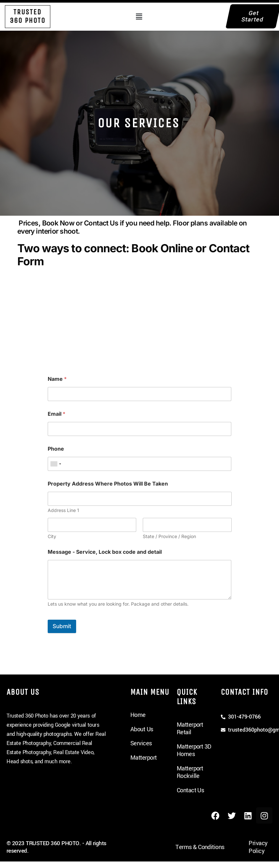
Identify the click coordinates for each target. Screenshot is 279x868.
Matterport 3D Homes (194, 751)
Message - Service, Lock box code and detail (105, 552)
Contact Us (190, 790)
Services (141, 743)
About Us (142, 729)
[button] (139, 16)
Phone (56, 449)
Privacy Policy (258, 847)
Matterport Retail (190, 729)
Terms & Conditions (200, 847)
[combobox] (56, 464)
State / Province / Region (169, 536)
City (52, 536)
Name (57, 379)
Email (57, 414)
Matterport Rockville (190, 772)
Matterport (144, 758)
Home (138, 715)
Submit (62, 626)
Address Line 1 (63, 510)
